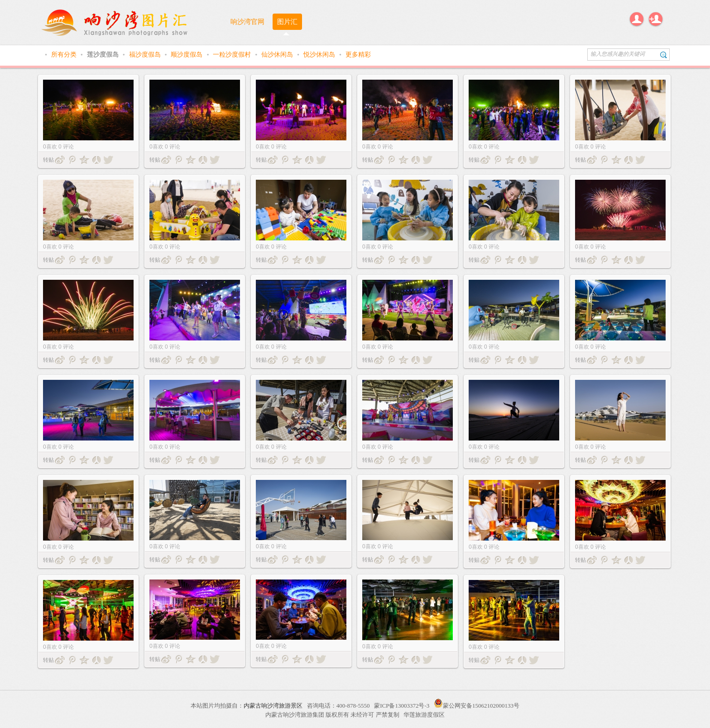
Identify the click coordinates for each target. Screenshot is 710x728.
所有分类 (65, 54)
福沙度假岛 (146, 54)
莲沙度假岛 (104, 54)
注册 (656, 19)
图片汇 (287, 22)
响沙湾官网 (247, 22)
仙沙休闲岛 (278, 54)
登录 (637, 19)
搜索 (664, 55)
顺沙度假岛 (187, 54)
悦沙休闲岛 (320, 54)
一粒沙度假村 (233, 54)
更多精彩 (358, 54)
